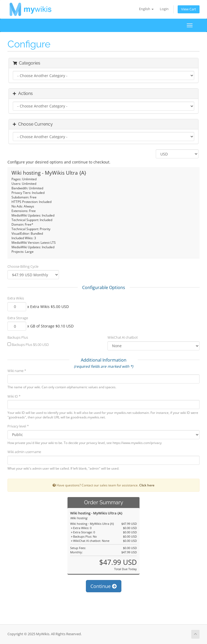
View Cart (189, 9)
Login (164, 9)
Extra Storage (18, 318)
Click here (147, 485)
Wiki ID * (14, 396)
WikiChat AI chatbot (123, 337)
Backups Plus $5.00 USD (28, 345)
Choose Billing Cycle (23, 266)
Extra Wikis (16, 298)
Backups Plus (18, 337)
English (146, 9)
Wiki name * (17, 371)
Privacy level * (18, 426)
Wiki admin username (24, 452)
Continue (104, 586)
